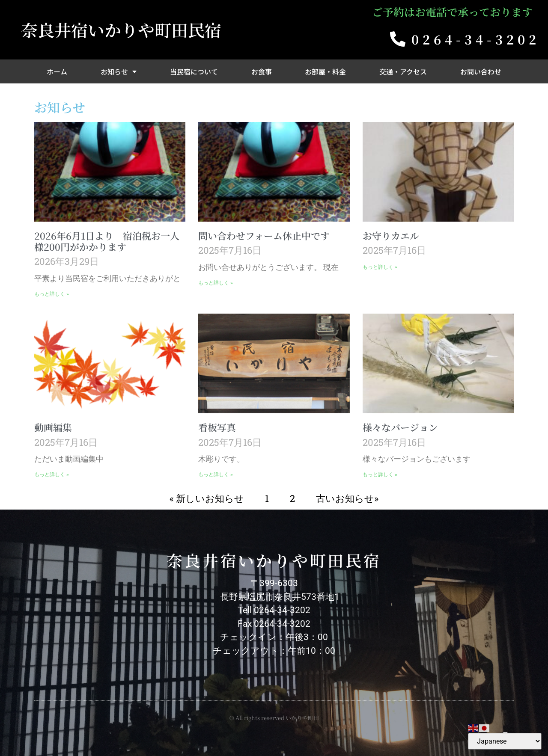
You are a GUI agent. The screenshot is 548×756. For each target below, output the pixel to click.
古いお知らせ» (347, 498)
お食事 (262, 71)
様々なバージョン (400, 427)
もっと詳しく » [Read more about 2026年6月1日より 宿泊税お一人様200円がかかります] (52, 294)
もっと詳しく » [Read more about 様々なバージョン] (380, 474)
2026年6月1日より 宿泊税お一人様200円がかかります (107, 241)
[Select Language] (505, 741)
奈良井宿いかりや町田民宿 (121, 30)
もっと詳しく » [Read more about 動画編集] (52, 474)
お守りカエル (391, 236)
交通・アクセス (403, 71)
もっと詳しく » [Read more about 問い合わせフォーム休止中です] (216, 283)
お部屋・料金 (325, 71)
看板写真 (217, 427)
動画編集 (53, 427)
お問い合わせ (481, 71)
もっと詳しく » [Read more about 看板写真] (216, 474)
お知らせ (119, 71)
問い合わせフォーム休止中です (264, 236)
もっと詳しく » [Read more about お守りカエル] (380, 267)
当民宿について (194, 71)
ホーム (57, 71)
